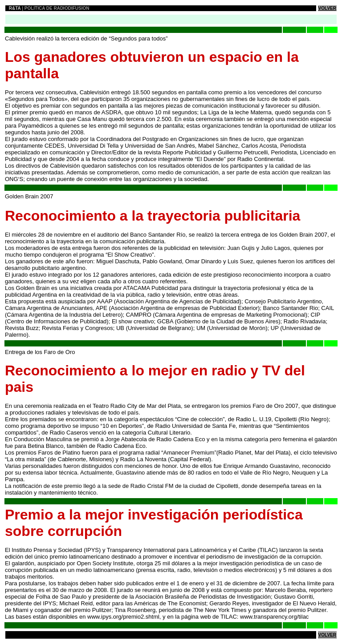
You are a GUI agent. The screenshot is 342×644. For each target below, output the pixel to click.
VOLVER (327, 8)
